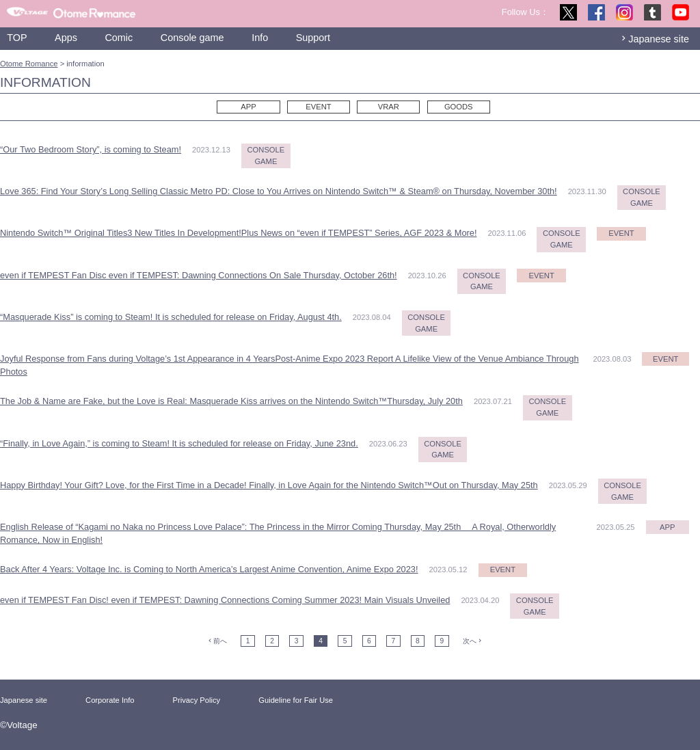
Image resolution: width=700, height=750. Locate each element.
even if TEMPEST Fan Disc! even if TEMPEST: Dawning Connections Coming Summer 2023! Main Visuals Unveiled (225, 600)
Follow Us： (525, 12)
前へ (220, 641)
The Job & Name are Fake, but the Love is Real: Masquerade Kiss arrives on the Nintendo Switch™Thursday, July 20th (231, 401)
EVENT (318, 107)
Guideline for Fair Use (296, 700)
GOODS (459, 107)
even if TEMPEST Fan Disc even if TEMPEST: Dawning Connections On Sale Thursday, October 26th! (199, 275)
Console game (192, 38)
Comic (119, 38)
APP (248, 107)
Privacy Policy (197, 700)
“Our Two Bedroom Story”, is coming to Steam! (91, 149)
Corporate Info (110, 700)
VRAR (389, 107)
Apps (66, 38)
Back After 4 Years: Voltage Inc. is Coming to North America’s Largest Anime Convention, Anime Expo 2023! (209, 569)
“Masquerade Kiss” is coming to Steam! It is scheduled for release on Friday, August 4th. (171, 317)
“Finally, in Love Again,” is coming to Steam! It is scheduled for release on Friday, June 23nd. (179, 443)
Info (260, 38)
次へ (470, 641)
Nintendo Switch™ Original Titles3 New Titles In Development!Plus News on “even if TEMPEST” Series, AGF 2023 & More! (238, 233)
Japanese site (659, 39)
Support (313, 38)
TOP (17, 38)
